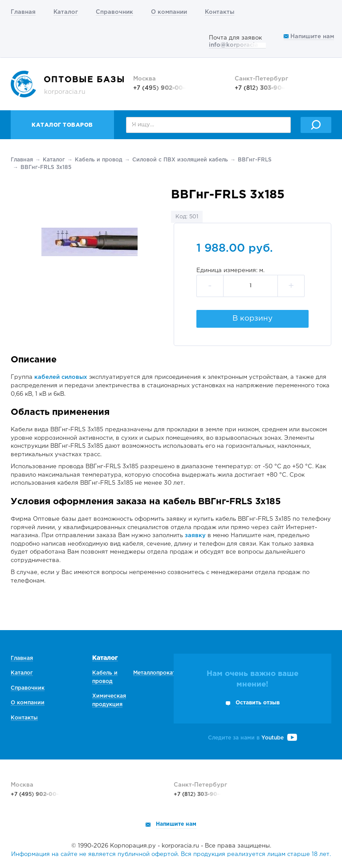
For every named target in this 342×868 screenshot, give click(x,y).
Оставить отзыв (258, 703)
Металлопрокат (154, 673)
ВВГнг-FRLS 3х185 (46, 167)
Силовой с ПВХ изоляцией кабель (180, 160)
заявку (195, 536)
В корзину (252, 319)
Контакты (220, 12)
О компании (169, 12)
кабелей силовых (61, 377)
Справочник (114, 12)
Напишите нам (309, 37)
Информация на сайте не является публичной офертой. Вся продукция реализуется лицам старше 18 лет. (171, 854)
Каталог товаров (62, 125)
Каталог (66, 12)
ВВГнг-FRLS (255, 160)
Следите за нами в (252, 738)
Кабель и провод (99, 160)
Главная (23, 12)
